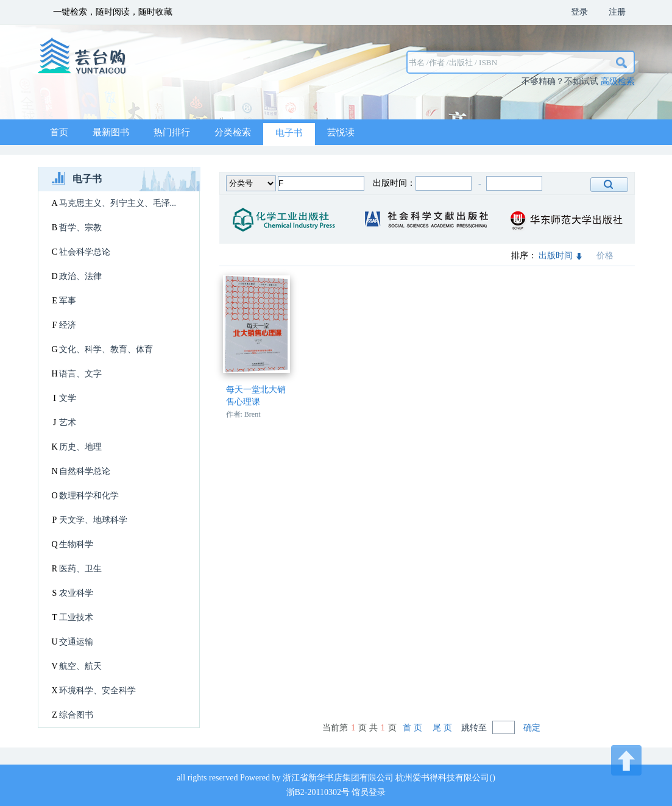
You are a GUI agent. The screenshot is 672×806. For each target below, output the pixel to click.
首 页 (412, 728)
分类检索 (233, 132)
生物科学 (76, 544)
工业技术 (76, 617)
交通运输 (76, 642)
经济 (68, 325)
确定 (532, 728)
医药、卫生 (80, 569)
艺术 (68, 422)
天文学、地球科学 (93, 520)
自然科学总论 (85, 471)
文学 (68, 398)
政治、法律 (80, 276)
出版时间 (560, 256)
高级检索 (618, 81)
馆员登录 (369, 792)
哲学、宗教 (80, 228)
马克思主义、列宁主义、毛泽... (118, 203)
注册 (617, 12)
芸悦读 (341, 132)
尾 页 (442, 728)
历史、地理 (80, 447)
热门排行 (172, 132)
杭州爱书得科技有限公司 (442, 778)
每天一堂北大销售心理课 (256, 396)
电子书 (289, 133)
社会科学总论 (85, 252)
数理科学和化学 (89, 496)
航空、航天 (80, 666)
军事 (68, 301)
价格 (605, 256)
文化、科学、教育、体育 (106, 349)
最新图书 (111, 132)
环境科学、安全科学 (97, 691)
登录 (579, 12)
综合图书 (76, 715)
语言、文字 (80, 374)
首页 (59, 132)
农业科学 (76, 593)
